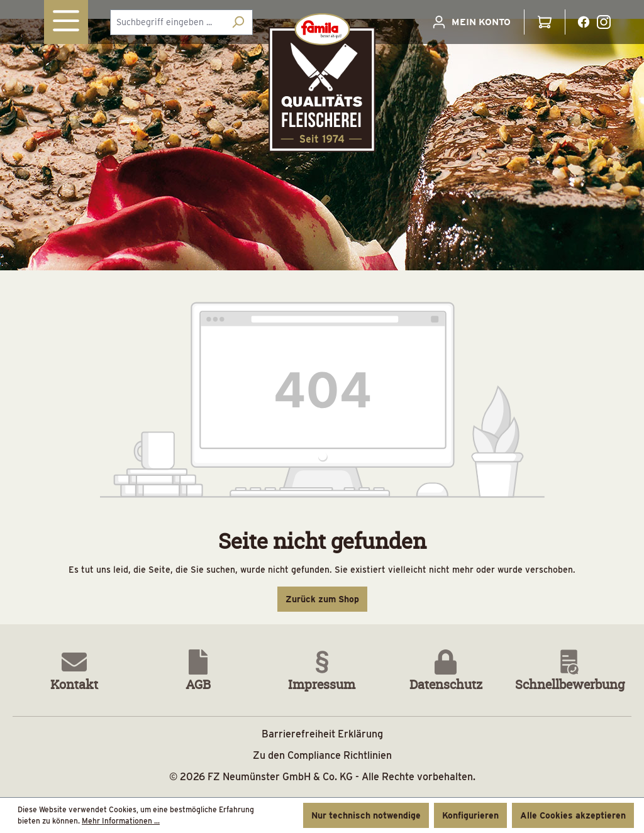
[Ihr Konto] (471, 22)
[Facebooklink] (584, 21)
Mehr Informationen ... (121, 821)
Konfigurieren (470, 815)
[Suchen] (238, 22)
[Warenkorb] (545, 22)
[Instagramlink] (604, 21)
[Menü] (66, 22)
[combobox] (167, 22)
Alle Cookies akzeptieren (573, 815)
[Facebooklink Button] (584, 22)
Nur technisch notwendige (366, 815)
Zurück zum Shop (322, 599)
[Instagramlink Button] (604, 22)
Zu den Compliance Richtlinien (322, 755)
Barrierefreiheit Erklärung (322, 734)
